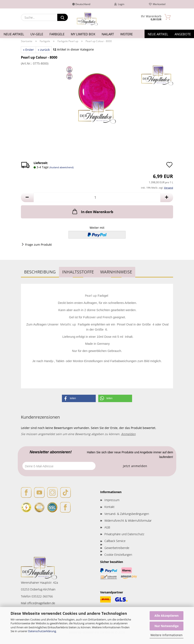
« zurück (44, 50)
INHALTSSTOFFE (78, 272)
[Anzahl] (97, 197)
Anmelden (128, 434)
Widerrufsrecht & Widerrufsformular (128, 521)
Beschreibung (40, 272)
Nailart (108, 34)
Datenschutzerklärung (42, 631)
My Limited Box (83, 34)
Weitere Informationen (167, 635)
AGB (107, 527)
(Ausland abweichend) (61, 167)
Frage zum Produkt (38, 245)
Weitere (126, 34)
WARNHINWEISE (116, 272)
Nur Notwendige (167, 626)
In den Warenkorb (92, 211)
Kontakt (109, 507)
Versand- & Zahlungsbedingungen (127, 514)
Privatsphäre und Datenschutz (124, 534)
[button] (27, 197)
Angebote (183, 34)
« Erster (28, 50)
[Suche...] (63, 17)
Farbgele (57, 34)
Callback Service (115, 541)
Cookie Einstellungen (118, 555)
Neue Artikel (14, 34)
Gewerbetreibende (117, 548)
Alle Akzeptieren (167, 616)
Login (119, 4)
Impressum (112, 500)
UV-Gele (37, 34)
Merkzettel (157, 4)
